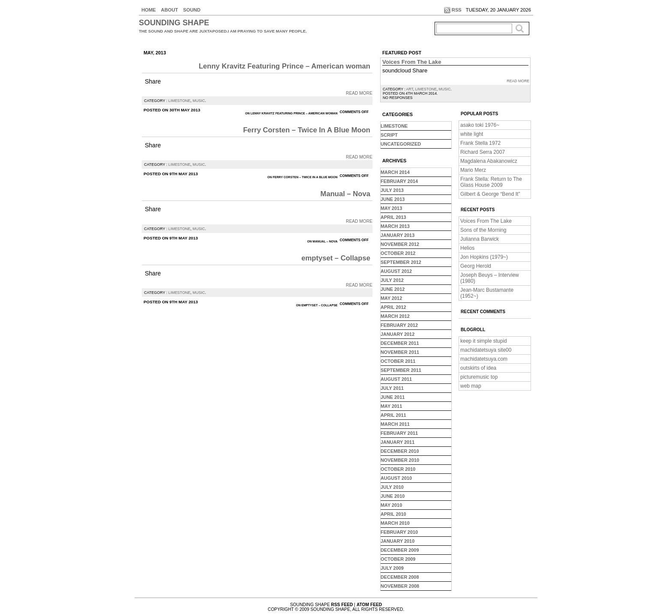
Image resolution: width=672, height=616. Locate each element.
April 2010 (393, 514)
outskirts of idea (478, 368)
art (410, 89)
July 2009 (392, 568)
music (199, 101)
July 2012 (392, 280)
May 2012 (391, 298)
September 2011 (401, 370)
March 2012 (395, 316)
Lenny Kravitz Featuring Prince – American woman (285, 66)
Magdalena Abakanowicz (489, 161)
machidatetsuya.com (484, 359)
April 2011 (393, 415)
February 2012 (399, 325)
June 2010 (393, 496)
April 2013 (393, 217)
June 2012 (393, 289)
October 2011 (398, 361)
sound (192, 10)
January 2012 (397, 334)
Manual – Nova (345, 194)
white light (472, 134)
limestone (180, 101)
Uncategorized (401, 144)
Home (149, 10)
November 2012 (400, 244)
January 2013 (397, 235)
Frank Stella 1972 (480, 143)
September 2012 (401, 262)
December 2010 (400, 451)
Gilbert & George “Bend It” (490, 194)
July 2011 (392, 388)
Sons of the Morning (483, 230)
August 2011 (396, 379)
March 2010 (395, 523)
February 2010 (399, 532)
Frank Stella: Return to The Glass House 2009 (491, 182)
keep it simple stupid (484, 341)
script (389, 135)
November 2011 (400, 352)
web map (471, 386)
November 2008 (400, 586)
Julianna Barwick (480, 239)
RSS (457, 10)
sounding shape (174, 23)
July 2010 (392, 487)
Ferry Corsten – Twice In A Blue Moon (307, 130)
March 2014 (395, 172)
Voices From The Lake (412, 62)
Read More (359, 93)
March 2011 (395, 424)
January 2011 (397, 442)
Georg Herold (476, 266)
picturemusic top (479, 377)
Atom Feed (369, 605)
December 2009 (400, 550)
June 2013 (393, 199)
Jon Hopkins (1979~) (484, 257)
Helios (467, 248)
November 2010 (400, 460)
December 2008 (400, 577)
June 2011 (393, 397)
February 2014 (399, 181)
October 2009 (398, 559)
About (170, 10)
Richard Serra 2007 (483, 152)
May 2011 (391, 406)
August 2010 (396, 478)
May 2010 (391, 505)
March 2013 (395, 226)
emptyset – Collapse (336, 258)
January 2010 (397, 541)
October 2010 (398, 469)
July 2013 (392, 190)
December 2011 (400, 343)
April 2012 (393, 307)
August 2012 (396, 271)
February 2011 (399, 433)
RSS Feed (342, 605)
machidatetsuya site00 (486, 350)
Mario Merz (473, 170)
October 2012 (398, 253)
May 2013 (391, 208)
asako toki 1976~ (480, 125)
